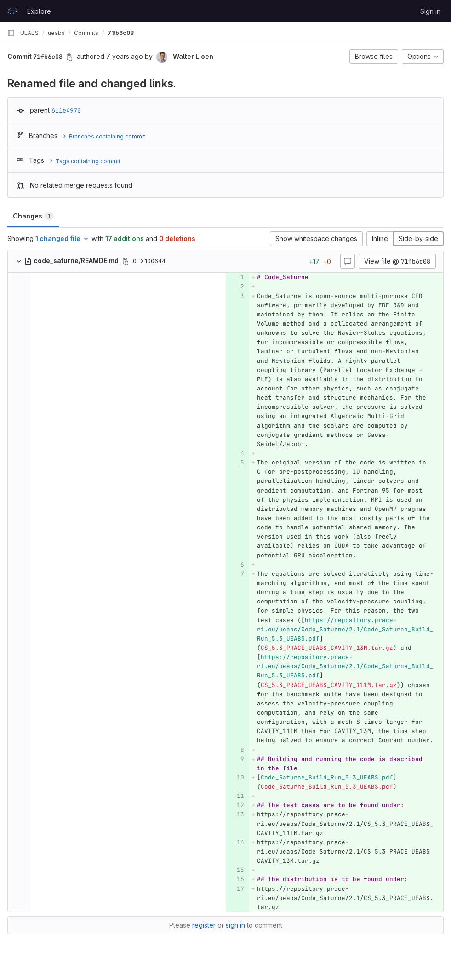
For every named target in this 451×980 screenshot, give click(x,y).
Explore (39, 11)
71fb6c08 (121, 33)
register (204, 925)
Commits (86, 33)
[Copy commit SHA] (69, 57)
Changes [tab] (33, 216)
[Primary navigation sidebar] (11, 33)
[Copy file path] (126, 261)
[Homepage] (12, 11)
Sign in (430, 11)
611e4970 (66, 110)
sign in (235, 925)
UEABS (29, 33)
